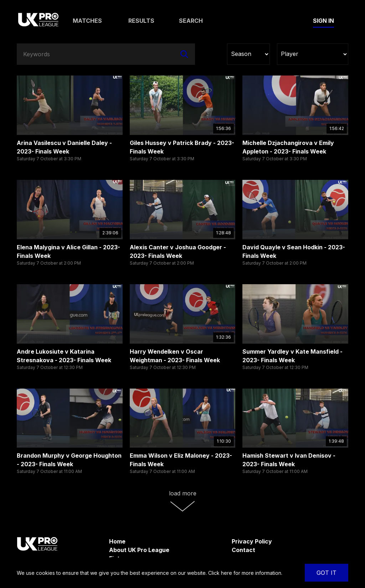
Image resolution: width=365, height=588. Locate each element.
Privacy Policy (252, 541)
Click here (220, 573)
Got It (327, 573)
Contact (243, 550)
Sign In (323, 21)
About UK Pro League (139, 550)
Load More (183, 501)
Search (191, 21)
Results (141, 21)
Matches (87, 21)
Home (117, 541)
